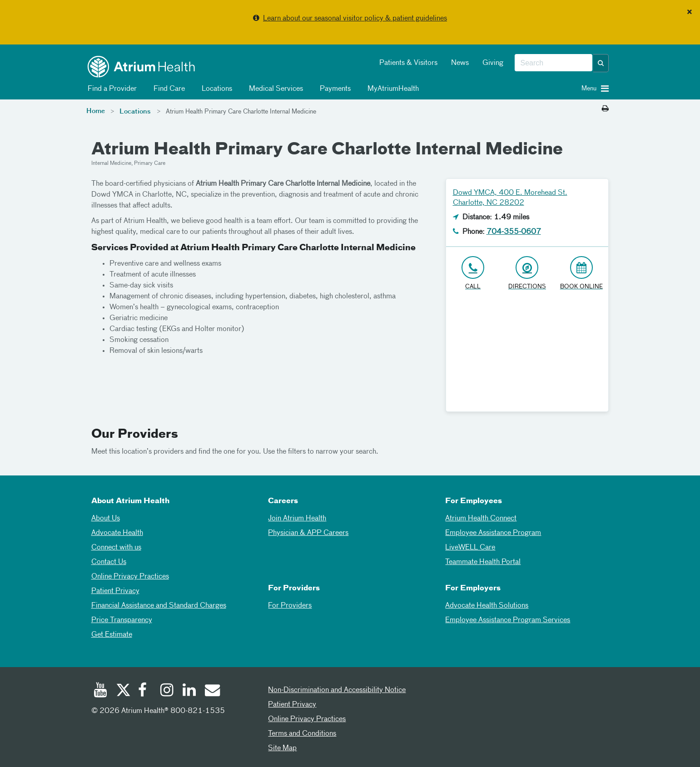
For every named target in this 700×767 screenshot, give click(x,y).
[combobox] (554, 63)
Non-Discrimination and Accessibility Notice (337, 690)
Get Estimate (112, 635)
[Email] (212, 691)
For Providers (290, 606)
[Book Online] (581, 274)
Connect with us (116, 548)
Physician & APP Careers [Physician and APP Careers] (308, 533)
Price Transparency (122, 620)
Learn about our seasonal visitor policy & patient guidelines (355, 19)
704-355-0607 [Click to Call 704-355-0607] (514, 232)
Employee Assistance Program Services (508, 620)
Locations (215, 89)
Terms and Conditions (302, 734)
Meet (99, 452)
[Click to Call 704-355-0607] (473, 274)
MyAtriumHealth (392, 89)
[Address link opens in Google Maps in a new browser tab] (527, 274)
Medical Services (274, 89)
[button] (601, 63)
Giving (493, 63)
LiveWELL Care (470, 548)
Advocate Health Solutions (487, 606)
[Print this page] (605, 109)
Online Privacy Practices (130, 577)
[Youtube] (100, 691)
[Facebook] (145, 691)
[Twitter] (123, 691)
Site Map (282, 748)
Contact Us (109, 562)
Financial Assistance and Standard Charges (159, 606)
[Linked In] (189, 691)
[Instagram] (167, 691)
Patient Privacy (115, 591)
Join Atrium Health (297, 519)
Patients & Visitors (408, 63)
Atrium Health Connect (481, 519)
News (460, 63)
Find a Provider (111, 89)
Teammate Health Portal (483, 562)
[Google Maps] (527, 355)
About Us (106, 519)
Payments (334, 89)
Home (96, 111)
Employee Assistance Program (493, 533)
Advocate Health (117, 533)
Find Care (168, 89)
